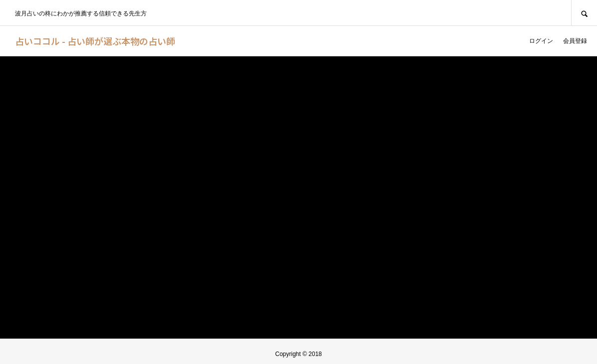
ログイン (541, 41)
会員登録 (575, 41)
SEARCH (584, 13)
